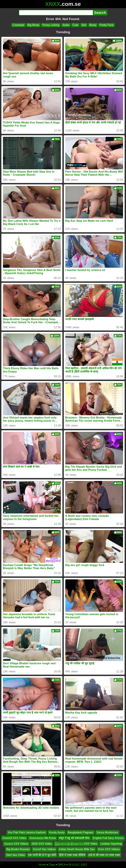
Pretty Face (107, 25)
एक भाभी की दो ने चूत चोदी (42, 855)
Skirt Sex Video (15, 855)
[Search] (56, 13)
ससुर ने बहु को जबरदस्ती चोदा (74, 838)
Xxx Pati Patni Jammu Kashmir (27, 832)
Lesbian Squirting (111, 844)
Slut (84, 25)
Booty (93, 25)
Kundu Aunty (57, 832)
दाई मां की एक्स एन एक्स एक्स (104, 855)
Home (43, 865)
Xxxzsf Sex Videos (44, 849)
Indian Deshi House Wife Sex (77, 849)
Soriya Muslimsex (107, 832)
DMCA (62, 865)
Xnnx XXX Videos (109, 849)
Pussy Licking (51, 25)
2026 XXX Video (42, 844)
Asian (66, 25)
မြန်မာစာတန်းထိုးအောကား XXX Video (76, 844)
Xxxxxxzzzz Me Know (43, 838)
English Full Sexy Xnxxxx (108, 838)
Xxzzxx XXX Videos (16, 844)
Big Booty (33, 25)
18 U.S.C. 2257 (78, 865)
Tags (52, 865)
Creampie (18, 25)
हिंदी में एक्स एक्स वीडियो (72, 855)
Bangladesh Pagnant (81, 832)
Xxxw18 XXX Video (14, 838)
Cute (75, 25)
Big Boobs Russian (18, 849)
